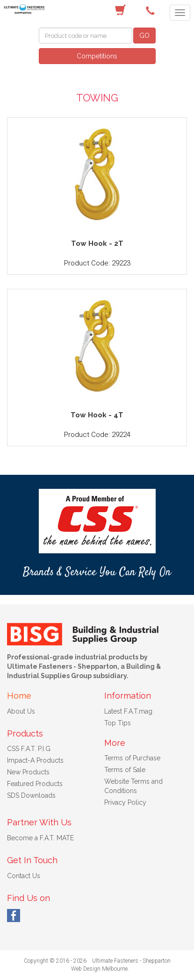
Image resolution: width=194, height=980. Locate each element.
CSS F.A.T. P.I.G (29, 749)
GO (144, 36)
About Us (21, 711)
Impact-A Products (35, 760)
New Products (28, 772)
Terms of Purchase (132, 758)
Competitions (97, 56)
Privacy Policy (125, 802)
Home (19, 696)
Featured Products (35, 784)
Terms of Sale (125, 770)
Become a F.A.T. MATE (40, 838)
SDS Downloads (31, 795)
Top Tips (118, 723)
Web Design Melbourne (99, 969)
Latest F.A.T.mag (128, 711)
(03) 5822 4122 (152, 11)
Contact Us (24, 876)
